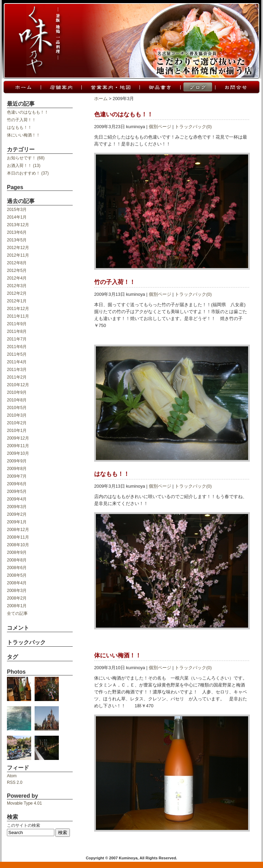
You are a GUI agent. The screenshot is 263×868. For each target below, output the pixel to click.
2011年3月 (17, 370)
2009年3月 (17, 507)
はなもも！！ (19, 127)
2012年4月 (17, 278)
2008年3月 (17, 591)
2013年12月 (18, 225)
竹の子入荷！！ (21, 120)
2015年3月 (17, 210)
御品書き (160, 87)
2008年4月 (17, 583)
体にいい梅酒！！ (24, 135)
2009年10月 (18, 453)
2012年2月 (17, 293)
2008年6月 (17, 568)
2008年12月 (18, 530)
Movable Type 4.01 (24, 803)
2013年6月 (17, 232)
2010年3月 (17, 415)
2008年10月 (18, 545)
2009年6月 (17, 484)
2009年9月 (17, 461)
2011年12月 (18, 309)
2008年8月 (17, 560)
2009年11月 (18, 446)
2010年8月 (17, 400)
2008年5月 (17, 575)
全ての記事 (17, 613)
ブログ (197, 87)
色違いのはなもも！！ (28, 112)
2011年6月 (17, 347)
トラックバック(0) (193, 127)
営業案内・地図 (110, 87)
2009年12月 (18, 438)
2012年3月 (17, 286)
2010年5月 (17, 408)
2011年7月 (17, 339)
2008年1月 (17, 606)
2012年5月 (17, 271)
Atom (12, 776)
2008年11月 (18, 537)
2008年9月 (17, 552)
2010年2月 (17, 423)
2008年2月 (17, 598)
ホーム (22, 87)
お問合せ (237, 87)
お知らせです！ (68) (26, 158)
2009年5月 (17, 491)
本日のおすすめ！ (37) (28, 173)
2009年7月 (17, 476)
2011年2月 (17, 377)
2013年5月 (17, 240)
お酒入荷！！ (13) (24, 166)
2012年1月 (17, 301)
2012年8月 (17, 263)
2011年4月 (17, 362)
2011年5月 (17, 354)
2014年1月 (17, 217)
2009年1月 (17, 522)
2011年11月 (18, 316)
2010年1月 (17, 431)
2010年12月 (18, 385)
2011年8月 (17, 331)
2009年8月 (17, 469)
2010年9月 (17, 392)
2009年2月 (17, 514)
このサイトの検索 (24, 825)
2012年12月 (18, 248)
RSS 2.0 (15, 782)
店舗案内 (61, 87)
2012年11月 (18, 255)
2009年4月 (17, 499)
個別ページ (160, 127)
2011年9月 (17, 324)
